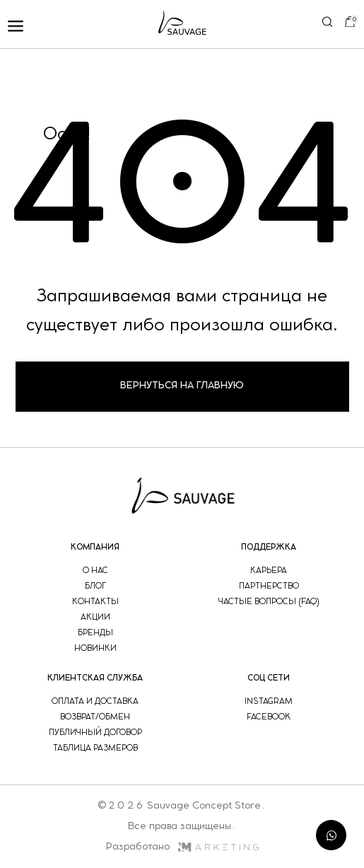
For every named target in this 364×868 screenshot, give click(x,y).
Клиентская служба (95, 678)
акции (95, 617)
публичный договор (95, 733)
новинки (95, 648)
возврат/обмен (95, 717)
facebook (269, 717)
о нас (95, 571)
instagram (269, 701)
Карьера (269, 571)
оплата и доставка (95, 701)
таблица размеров (95, 748)
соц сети (269, 678)
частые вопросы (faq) (269, 602)
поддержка (269, 547)
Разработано (182, 847)
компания (95, 547)
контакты (95, 602)
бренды (95, 633)
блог (95, 586)
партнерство (269, 586)
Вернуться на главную (182, 386)
